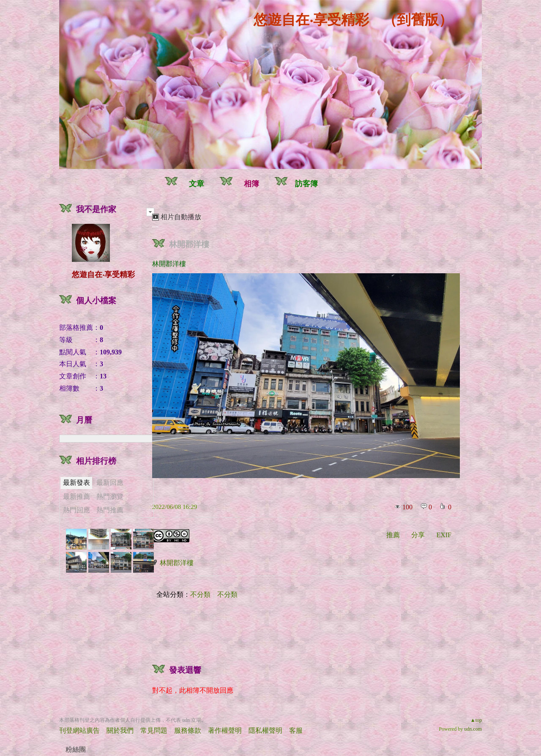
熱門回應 (77, 510)
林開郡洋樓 (189, 244)
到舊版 (418, 20)
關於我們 (120, 730)
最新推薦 (77, 496)
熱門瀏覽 (110, 496)
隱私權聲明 (265, 730)
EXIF (444, 535)
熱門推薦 (110, 510)
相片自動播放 (181, 217)
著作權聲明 (225, 730)
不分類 (200, 594)
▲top (476, 720)
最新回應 (110, 483)
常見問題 (154, 730)
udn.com (473, 729)
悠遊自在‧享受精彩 (311, 20)
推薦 (393, 535)
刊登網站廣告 (79, 730)
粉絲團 (76, 749)
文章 (197, 184)
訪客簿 (306, 184)
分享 (418, 535)
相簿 (251, 184)
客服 (296, 730)
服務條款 (188, 730)
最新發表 (77, 483)
